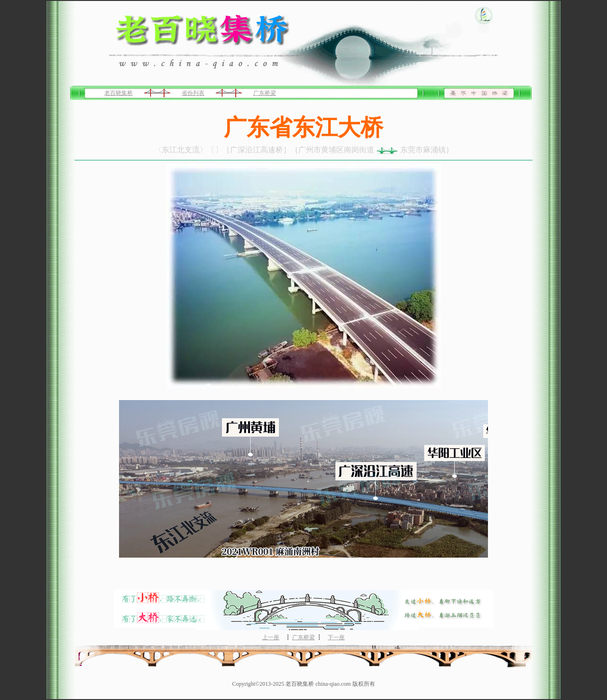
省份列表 (193, 93)
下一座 (336, 637)
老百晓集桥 (119, 93)
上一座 (271, 637)
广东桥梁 (265, 93)
